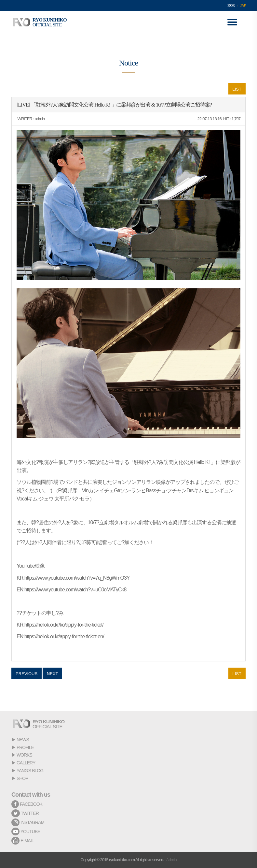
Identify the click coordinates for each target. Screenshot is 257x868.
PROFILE (25, 747)
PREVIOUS (27, 674)
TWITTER (25, 813)
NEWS (23, 740)
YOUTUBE (26, 832)
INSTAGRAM (28, 822)
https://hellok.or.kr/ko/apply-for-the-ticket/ (64, 625)
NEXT (53, 674)
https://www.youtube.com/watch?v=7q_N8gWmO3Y (77, 578)
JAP (243, 5)
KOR (231, 5)
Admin (171, 860)
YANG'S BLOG (30, 771)
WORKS (24, 755)
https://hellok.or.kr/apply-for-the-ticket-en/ (64, 637)
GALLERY (26, 763)
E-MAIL (23, 841)
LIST (237, 89)
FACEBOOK (27, 804)
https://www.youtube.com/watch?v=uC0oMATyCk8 (75, 590)
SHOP (22, 778)
